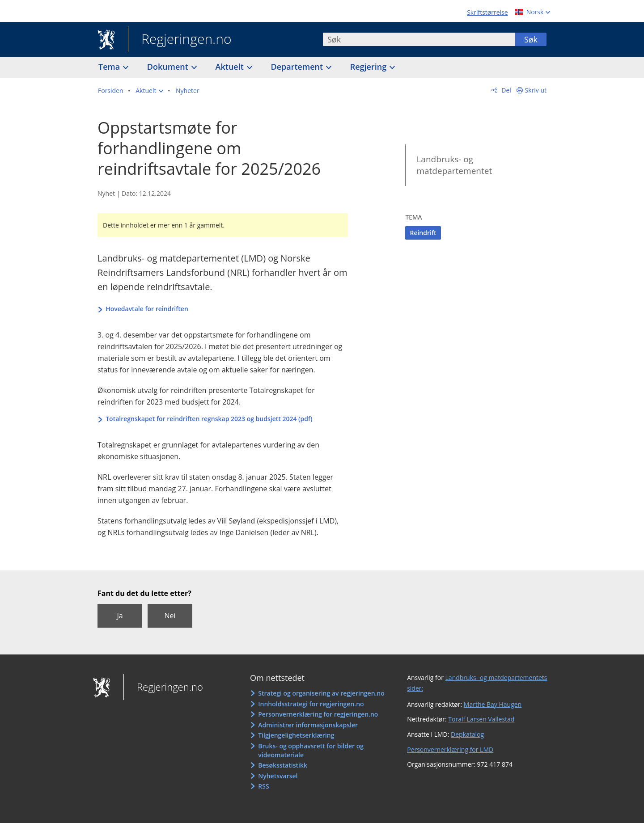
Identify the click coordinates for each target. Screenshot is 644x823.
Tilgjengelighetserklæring (296, 735)
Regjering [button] (369, 67)
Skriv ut (536, 90)
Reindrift (423, 233)
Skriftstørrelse (487, 12)
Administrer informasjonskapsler (308, 725)
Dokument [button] (169, 67)
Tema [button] (110, 67)
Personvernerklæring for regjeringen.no (318, 714)
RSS (263, 786)
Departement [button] (298, 67)
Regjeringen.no (180, 40)
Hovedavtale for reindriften (147, 309)
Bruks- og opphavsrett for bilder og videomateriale (311, 750)
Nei (170, 616)
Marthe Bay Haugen (493, 704)
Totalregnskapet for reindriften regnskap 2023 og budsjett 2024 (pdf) (209, 419)
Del (506, 90)
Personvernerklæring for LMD (450, 749)
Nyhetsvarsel (278, 776)
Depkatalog (467, 734)
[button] (149, 91)
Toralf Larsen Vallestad (481, 719)
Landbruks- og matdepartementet (454, 165)
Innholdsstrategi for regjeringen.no (311, 704)
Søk (531, 39)
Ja (120, 616)
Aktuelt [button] (231, 67)
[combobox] (419, 39)
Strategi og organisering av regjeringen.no (321, 693)
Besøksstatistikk (283, 765)
